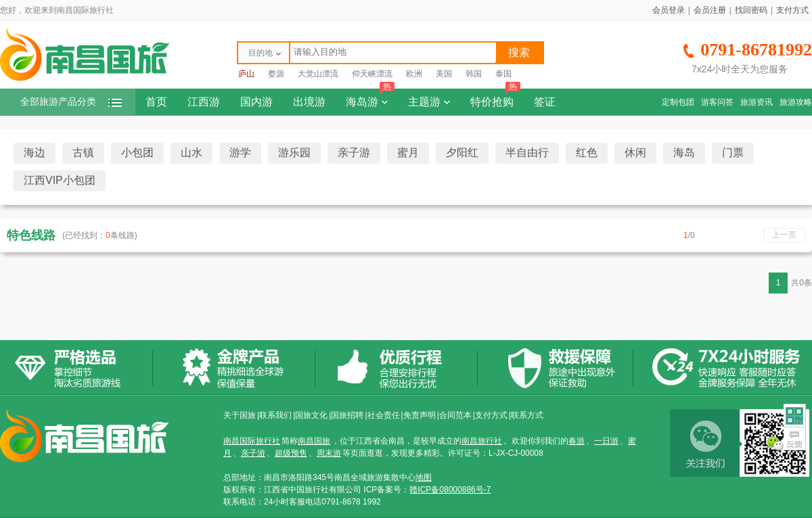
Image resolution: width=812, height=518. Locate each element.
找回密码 (751, 10)
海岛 (684, 152)
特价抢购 (495, 98)
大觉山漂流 (318, 74)
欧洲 (414, 74)
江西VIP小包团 (60, 180)
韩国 (474, 74)
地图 (424, 477)
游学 (240, 152)
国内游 (256, 102)
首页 (156, 102)
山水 (191, 152)
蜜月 (408, 152)
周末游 (329, 453)
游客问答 (717, 102)
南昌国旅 (314, 441)
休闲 (635, 152)
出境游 (309, 102)
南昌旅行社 (482, 441)
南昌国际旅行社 (252, 441)
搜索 (519, 52)
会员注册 (710, 10)
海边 (35, 152)
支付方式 (792, 10)
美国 (444, 74)
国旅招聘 (347, 415)
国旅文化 (311, 415)
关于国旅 (240, 415)
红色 (587, 152)
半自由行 (527, 152)
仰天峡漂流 (372, 74)
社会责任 (384, 415)
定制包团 (678, 102)
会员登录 (669, 10)
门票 (733, 152)
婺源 (276, 74)
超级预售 (291, 453)
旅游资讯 (757, 102)
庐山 (246, 74)
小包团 (137, 152)
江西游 (204, 102)
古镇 (83, 152)
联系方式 (527, 415)
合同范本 (455, 415)
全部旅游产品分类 (71, 102)
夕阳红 (462, 152)
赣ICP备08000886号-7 (450, 490)
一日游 (606, 441)
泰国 (503, 74)
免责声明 (420, 415)
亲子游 (354, 152)
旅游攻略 (796, 102)
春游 (577, 441)
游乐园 (294, 152)
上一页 (784, 235)
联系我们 (275, 415)
